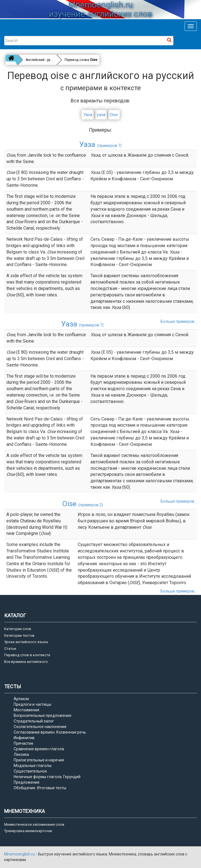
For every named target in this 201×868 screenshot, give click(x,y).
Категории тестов (19, 635)
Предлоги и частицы (32, 704)
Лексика (21, 754)
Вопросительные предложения (42, 715)
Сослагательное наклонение (40, 727)
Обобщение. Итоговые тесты (40, 788)
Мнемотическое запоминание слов (34, 824)
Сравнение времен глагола (39, 749)
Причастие (24, 743)
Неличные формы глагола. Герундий (47, 777)
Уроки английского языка (26, 642)
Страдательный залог (34, 721)
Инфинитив (24, 738)
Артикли (21, 699)
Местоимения (26, 710)
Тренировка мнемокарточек (28, 831)
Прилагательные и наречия (39, 760)
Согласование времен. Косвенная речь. (50, 732)
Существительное (30, 771)
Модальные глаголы (33, 766)
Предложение (27, 782)
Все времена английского (26, 662)
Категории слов (18, 629)
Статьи (10, 649)
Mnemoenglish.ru (20, 854)
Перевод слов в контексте (27, 655)
